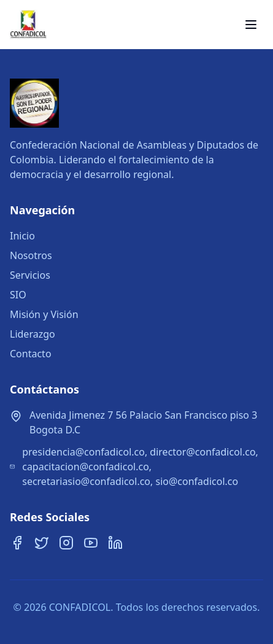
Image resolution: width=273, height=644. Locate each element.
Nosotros (31, 255)
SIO (18, 295)
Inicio (22, 236)
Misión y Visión (44, 314)
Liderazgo (33, 334)
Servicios (30, 275)
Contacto (31, 354)
